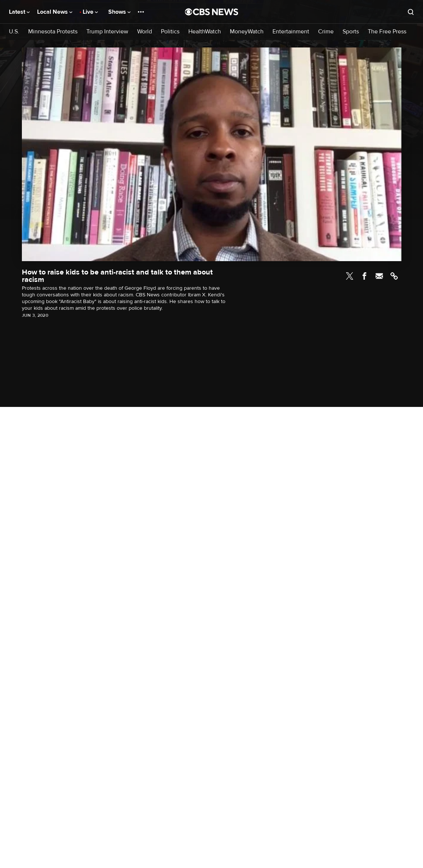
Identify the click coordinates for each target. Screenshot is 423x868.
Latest (19, 12)
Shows (119, 12)
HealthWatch (205, 32)
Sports (351, 32)
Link (394, 276)
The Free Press (387, 32)
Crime (326, 32)
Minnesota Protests (53, 32)
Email (379, 276)
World (145, 32)
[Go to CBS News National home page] (212, 12)
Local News (55, 12)
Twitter (350, 276)
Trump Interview (107, 32)
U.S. (14, 32)
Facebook (364, 276)
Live (90, 12)
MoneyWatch (247, 32)
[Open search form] (411, 12)
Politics (170, 32)
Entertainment (291, 32)
